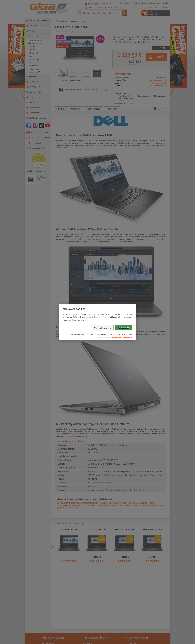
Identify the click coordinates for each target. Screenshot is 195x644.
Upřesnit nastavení (103, 328)
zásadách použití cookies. (121, 337)
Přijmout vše (124, 328)
